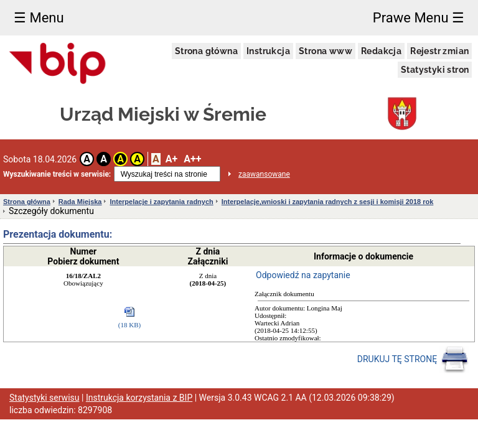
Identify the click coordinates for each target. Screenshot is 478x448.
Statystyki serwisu (45, 398)
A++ (192, 159)
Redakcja (381, 51)
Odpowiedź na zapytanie (303, 275)
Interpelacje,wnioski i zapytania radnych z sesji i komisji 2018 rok (328, 202)
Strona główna (206, 51)
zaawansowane (264, 174)
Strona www (326, 51)
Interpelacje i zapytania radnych (161, 202)
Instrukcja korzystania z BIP (139, 398)
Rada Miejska (80, 202)
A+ (171, 159)
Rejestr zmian (439, 51)
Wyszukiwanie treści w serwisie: (57, 174)
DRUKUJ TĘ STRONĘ (413, 360)
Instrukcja (268, 51)
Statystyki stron (435, 70)
